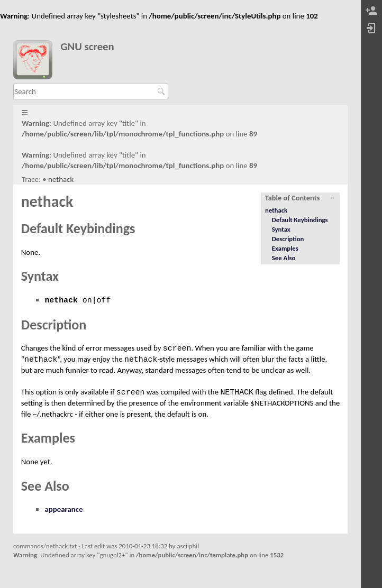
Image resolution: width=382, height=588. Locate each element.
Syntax (281, 229)
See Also (284, 258)
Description (288, 239)
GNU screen (87, 47)
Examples (285, 248)
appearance (63, 509)
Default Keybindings (300, 220)
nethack (61, 179)
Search (163, 91)
